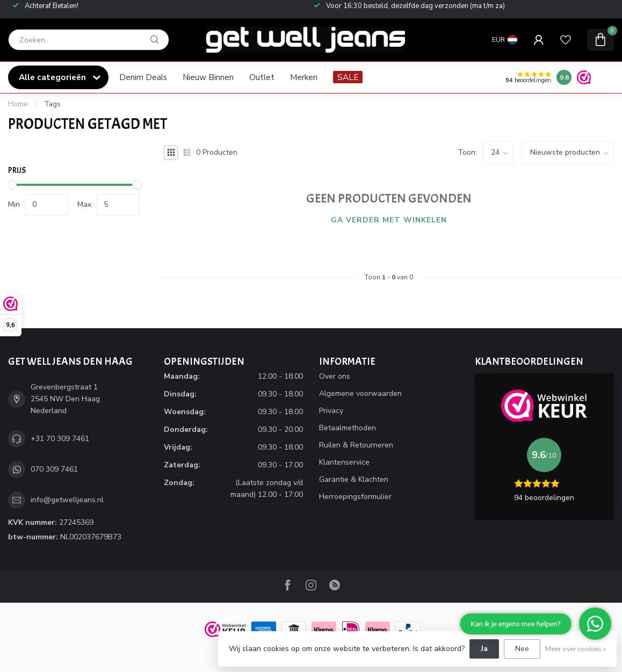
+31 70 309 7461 (60, 439)
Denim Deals (143, 77)
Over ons (335, 376)
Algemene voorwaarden (360, 393)
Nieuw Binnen (208, 77)
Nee (522, 649)
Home (18, 104)
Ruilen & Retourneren (356, 445)
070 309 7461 (54, 469)
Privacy (331, 411)
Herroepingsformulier (355, 497)
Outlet (262, 77)
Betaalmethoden (348, 428)
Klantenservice (344, 462)
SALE (348, 77)
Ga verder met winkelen (389, 220)
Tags (52, 104)
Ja (484, 649)
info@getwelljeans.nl (67, 500)
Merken (304, 77)
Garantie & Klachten (354, 479)
